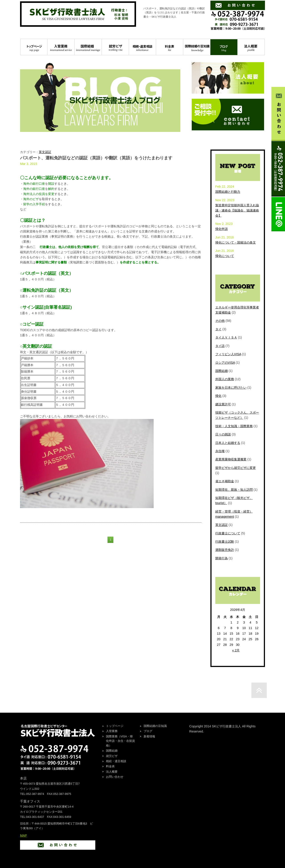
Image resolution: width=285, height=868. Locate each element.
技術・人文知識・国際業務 (234, 426)
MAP (23, 835)
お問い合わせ (115, 777)
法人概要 (251, 47)
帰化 (218, 396)
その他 (220, 321)
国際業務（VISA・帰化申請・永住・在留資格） (120, 741)
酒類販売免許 (225, 550)
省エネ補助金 (225, 481)
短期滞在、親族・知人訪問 (234, 490)
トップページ (34, 47)
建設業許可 (223, 404)
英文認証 (45, 152)
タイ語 (220, 346)
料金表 (170, 47)
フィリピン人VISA (228, 354)
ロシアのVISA (225, 363)
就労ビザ (115, 47)
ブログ (224, 47)
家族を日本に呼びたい (231, 388)
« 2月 (236, 650)
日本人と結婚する (228, 443)
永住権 (220, 451)
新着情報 (149, 736)
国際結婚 (88, 47)
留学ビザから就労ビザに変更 (236, 468)
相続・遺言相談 (142, 47)
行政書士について (228, 533)
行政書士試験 (225, 542)
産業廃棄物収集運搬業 (231, 459)
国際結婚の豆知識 (197, 47)
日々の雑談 (223, 434)
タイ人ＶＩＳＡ (226, 337)
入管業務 (61, 47)
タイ (218, 329)
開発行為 (222, 558)
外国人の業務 (225, 379)
